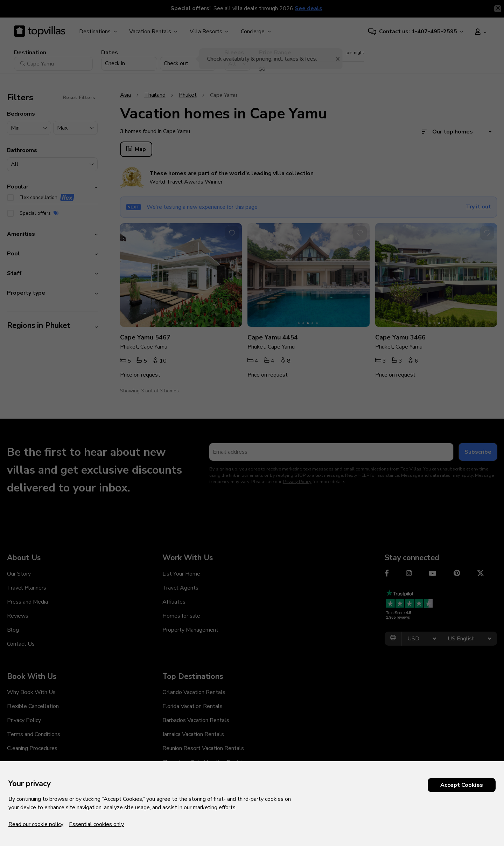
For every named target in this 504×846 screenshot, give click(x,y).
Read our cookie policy (36, 824)
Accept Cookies (462, 785)
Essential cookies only (96, 824)
